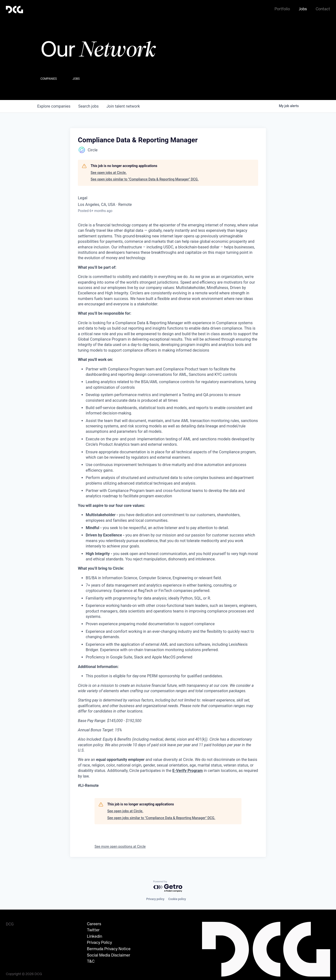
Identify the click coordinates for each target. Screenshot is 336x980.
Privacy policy (155, 898)
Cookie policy (177, 898)
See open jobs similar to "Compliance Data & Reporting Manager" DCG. (145, 178)
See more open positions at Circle (120, 845)
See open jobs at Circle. (109, 171)
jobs (88, 105)
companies (54, 105)
